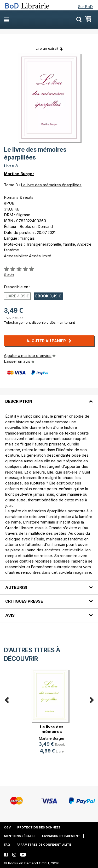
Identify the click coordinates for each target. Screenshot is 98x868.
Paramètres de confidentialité (44, 845)
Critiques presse (24, 601)
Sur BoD (85, 7)
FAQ (7, 845)
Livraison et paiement (61, 836)
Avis (10, 615)
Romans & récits (19, 197)
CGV (7, 827)
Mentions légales (20, 836)
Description (19, 401)
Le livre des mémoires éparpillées (51, 185)
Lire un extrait (47, 48)
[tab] (49, 398)
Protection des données (39, 827)
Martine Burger (19, 174)
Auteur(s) (16, 587)
